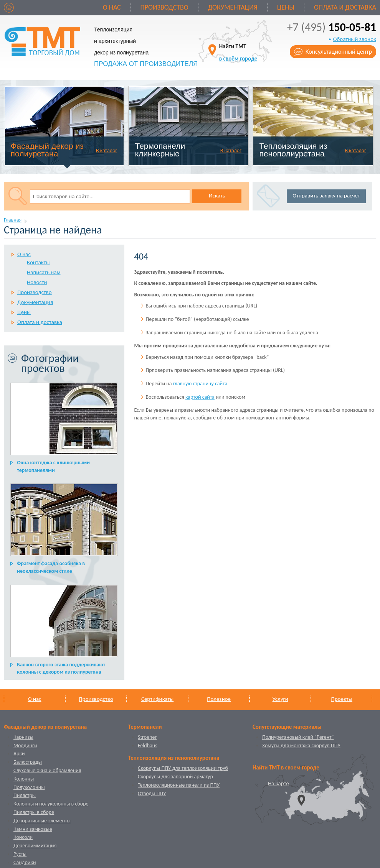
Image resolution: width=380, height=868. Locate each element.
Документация (233, 7)
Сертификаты (157, 699)
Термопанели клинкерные (160, 150)
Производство (164, 7)
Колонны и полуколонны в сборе (51, 804)
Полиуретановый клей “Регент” (298, 737)
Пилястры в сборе (34, 812)
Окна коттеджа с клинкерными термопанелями (53, 466)
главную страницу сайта (200, 384)
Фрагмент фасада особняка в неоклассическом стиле (51, 567)
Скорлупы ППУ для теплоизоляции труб (183, 768)
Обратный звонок (354, 39)
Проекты (342, 699)
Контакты (38, 262)
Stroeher (147, 737)
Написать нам (44, 272)
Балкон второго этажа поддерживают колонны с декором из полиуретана (61, 668)
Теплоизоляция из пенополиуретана (293, 150)
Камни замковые (33, 829)
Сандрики (25, 862)
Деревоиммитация (35, 846)
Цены (286, 7)
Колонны (24, 779)
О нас (112, 7)
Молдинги (25, 746)
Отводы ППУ (152, 793)
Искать (217, 196)
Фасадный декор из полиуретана (47, 150)
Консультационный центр (339, 52)
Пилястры (25, 795)
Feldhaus (148, 746)
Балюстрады (28, 762)
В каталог (107, 150)
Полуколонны (29, 787)
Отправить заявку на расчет (326, 196)
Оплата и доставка (345, 7)
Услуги (280, 699)
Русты (20, 854)
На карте (278, 783)
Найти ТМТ (238, 52)
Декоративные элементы (42, 821)
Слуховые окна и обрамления (47, 770)
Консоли (23, 837)
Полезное (219, 699)
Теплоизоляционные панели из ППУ (179, 785)
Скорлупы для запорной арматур (175, 777)
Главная (13, 220)
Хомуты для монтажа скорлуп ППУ (301, 746)
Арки (19, 754)
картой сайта (200, 397)
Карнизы (23, 737)
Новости (37, 282)
